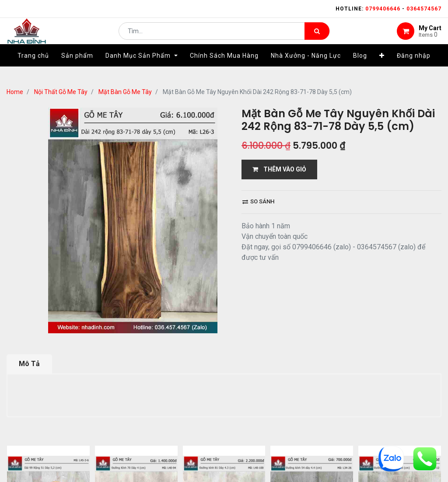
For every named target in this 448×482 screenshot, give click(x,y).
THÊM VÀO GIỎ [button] (279, 169)
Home (15, 92)
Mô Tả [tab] (29, 364)
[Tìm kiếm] (317, 38)
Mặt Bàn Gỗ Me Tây (125, 92)
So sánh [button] (258, 201)
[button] (382, 69)
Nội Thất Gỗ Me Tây (61, 92)
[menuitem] (33, 69)
